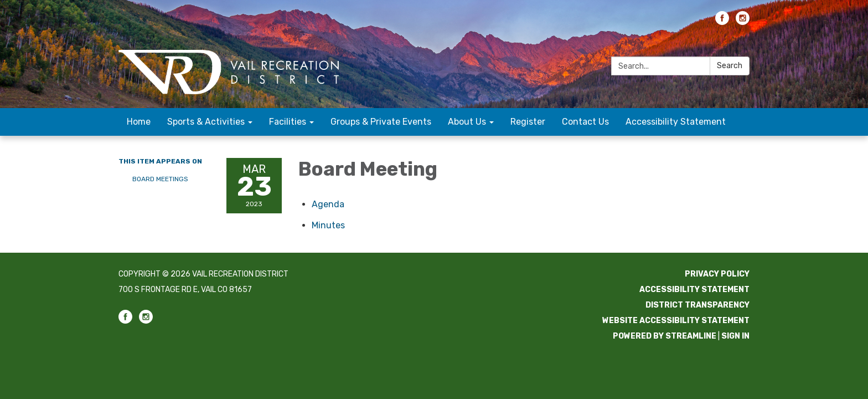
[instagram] (743, 22)
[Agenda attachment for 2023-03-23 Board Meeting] (328, 204)
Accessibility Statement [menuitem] (676, 122)
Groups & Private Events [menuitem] (381, 122)
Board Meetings (160, 179)
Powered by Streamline (665, 336)
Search (730, 66)
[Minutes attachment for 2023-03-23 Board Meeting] (328, 225)
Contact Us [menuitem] (585, 122)
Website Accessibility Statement (676, 321)
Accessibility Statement (694, 290)
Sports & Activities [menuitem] (206, 122)
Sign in (735, 336)
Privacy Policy (717, 274)
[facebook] (722, 22)
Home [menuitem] (139, 122)
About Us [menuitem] (467, 122)
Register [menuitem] (528, 122)
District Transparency (697, 305)
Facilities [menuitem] (288, 122)
